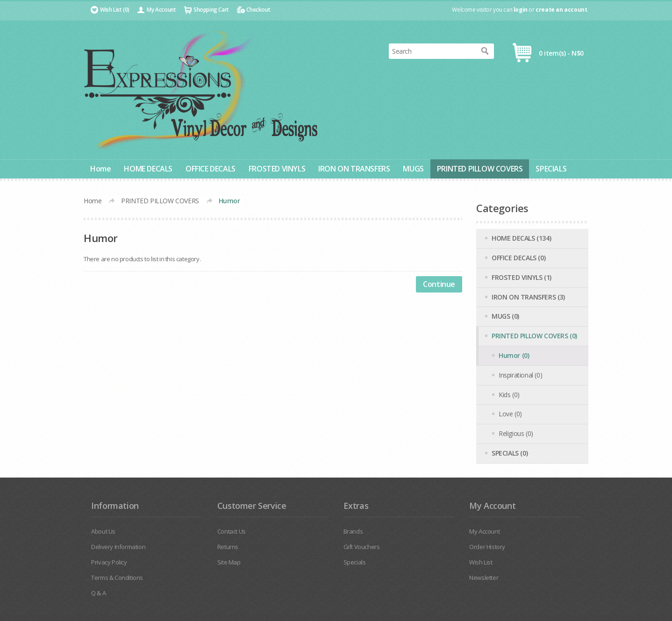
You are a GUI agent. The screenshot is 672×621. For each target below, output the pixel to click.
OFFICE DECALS (211, 169)
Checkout (258, 10)
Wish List (481, 562)
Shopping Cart (211, 10)
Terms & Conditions (117, 578)
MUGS (413, 169)
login (521, 10)
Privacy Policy (109, 562)
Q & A (98, 593)
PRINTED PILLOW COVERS (480, 169)
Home (100, 169)
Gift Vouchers (362, 547)
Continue (439, 284)
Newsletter (484, 578)
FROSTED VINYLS (277, 169)
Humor (229, 201)
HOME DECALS (148, 169)
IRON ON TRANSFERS (354, 169)
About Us (103, 531)
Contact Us (232, 531)
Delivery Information (118, 547)
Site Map (229, 562)
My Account (161, 10)
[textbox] (432, 51)
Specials (355, 562)
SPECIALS (551, 169)
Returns (228, 547)
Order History (487, 547)
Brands (353, 531)
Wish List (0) (115, 10)
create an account (561, 10)
